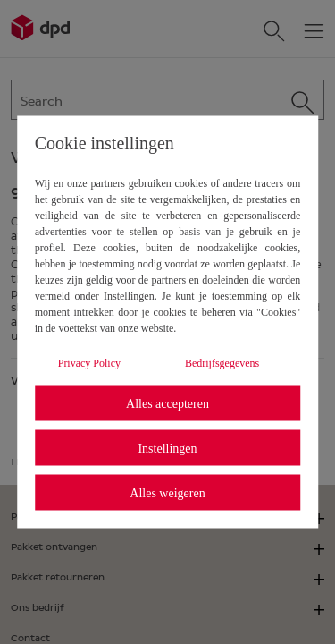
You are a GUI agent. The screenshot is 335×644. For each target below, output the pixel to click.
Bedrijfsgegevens (222, 363)
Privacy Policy (89, 363)
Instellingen (167, 448)
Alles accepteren (167, 403)
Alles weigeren (167, 492)
